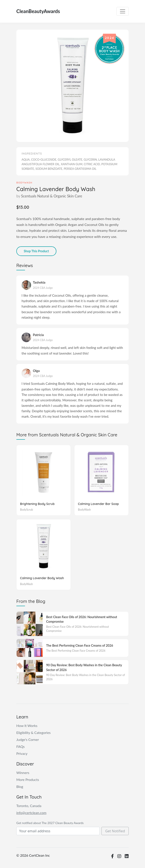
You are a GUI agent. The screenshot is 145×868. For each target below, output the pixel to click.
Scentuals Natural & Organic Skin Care (52, 196)
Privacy (22, 753)
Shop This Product (36, 251)
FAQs (20, 746)
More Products (28, 780)
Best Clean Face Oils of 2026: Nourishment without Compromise (82, 619)
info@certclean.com (31, 813)
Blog (20, 786)
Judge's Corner (28, 739)
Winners (23, 773)
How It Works (27, 726)
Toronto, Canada (29, 806)
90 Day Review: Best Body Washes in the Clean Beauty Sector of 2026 (84, 667)
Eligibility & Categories (34, 733)
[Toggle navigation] (123, 11)
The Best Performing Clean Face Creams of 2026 (80, 645)
